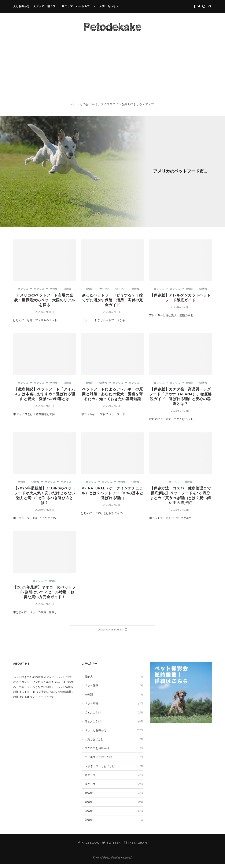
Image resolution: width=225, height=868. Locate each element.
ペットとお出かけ (114, 734)
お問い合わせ (107, 6)
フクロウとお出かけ (114, 752)
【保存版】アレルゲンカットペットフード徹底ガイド (180, 298)
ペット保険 (114, 690)
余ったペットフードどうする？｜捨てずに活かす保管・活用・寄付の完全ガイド (112, 301)
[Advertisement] (112, 69)
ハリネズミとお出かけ (114, 761)
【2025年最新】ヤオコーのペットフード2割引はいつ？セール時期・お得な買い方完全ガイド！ (45, 596)
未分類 (114, 699)
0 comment (192, 178)
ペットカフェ (84, 6)
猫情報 (204, 164)
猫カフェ (53, 6)
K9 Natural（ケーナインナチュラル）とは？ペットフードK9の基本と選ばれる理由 (112, 496)
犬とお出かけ (21, 6)
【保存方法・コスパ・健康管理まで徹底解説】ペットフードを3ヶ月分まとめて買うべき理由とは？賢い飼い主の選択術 (180, 498)
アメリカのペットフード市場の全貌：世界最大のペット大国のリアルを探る (45, 301)
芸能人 (114, 681)
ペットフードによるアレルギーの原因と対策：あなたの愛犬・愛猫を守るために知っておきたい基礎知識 (112, 398)
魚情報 (114, 824)
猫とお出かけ (114, 725)
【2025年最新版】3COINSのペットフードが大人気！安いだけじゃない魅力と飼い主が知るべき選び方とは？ (45, 498)
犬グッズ (38, 6)
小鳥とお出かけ (114, 743)
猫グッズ (67, 6)
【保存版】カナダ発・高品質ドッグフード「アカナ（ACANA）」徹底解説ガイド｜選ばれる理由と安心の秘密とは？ (180, 398)
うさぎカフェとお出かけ (114, 770)
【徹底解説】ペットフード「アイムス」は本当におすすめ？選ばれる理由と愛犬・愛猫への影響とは (45, 396)
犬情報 (190, 164)
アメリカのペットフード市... (180, 171)
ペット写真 (114, 708)
